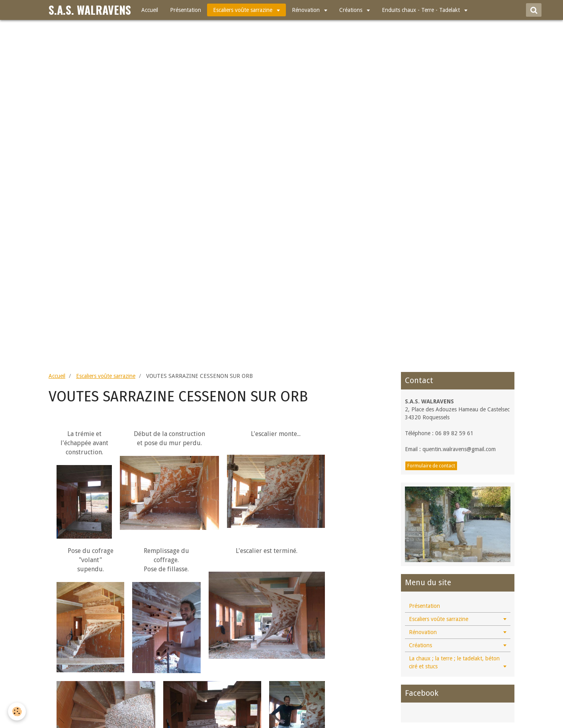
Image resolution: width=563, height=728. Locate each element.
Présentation (186, 10)
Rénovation (307, 10)
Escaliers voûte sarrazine (243, 10)
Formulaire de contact (431, 466)
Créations (352, 10)
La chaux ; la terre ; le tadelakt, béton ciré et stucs (454, 662)
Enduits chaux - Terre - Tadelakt (422, 10)
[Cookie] (17, 711)
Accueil (150, 10)
